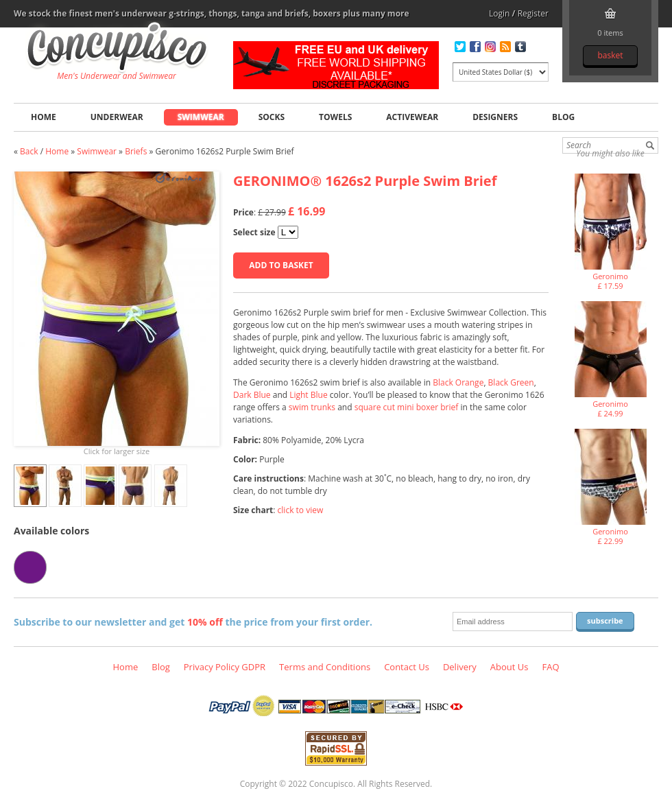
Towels (335, 117)
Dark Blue (252, 395)
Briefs (136, 151)
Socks (272, 117)
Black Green (511, 382)
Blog (563, 117)
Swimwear (201, 117)
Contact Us (407, 667)
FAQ (550, 667)
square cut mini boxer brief (407, 407)
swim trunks (312, 407)
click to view (301, 510)
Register (533, 13)
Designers (495, 117)
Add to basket (281, 265)
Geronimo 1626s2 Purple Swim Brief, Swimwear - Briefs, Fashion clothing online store (117, 49)
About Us (509, 667)
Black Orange (458, 382)
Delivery (460, 667)
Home (44, 117)
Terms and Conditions (325, 667)
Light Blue (308, 395)
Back (29, 151)
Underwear (117, 117)
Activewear (412, 117)
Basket (610, 55)
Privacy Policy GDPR (225, 667)
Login (499, 13)
